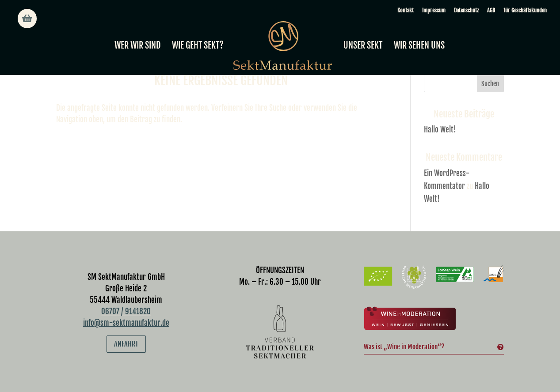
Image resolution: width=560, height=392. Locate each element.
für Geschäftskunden (525, 10)
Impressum (434, 10)
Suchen (490, 84)
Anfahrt (126, 344)
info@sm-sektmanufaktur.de (126, 323)
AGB (491, 10)
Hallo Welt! (440, 130)
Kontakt (406, 10)
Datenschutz (466, 10)
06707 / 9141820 (126, 311)
